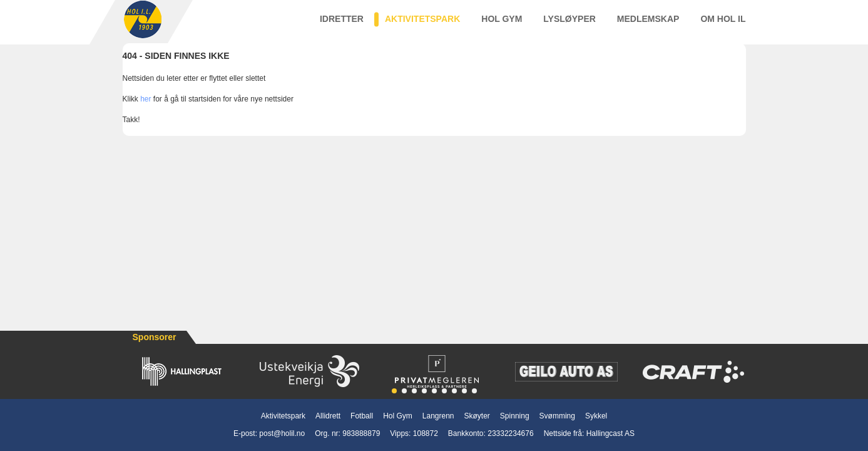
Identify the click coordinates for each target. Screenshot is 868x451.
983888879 (361, 433)
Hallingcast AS (610, 433)
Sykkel (596, 416)
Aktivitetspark (422, 24)
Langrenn (438, 416)
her (146, 111)
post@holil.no (282, 433)
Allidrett (328, 416)
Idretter (342, 24)
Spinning (515, 416)
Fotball (362, 416)
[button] (394, 391)
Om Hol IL (723, 24)
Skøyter (477, 416)
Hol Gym (502, 24)
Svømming (557, 416)
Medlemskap (648, 24)
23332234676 (510, 433)
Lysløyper (569, 24)
